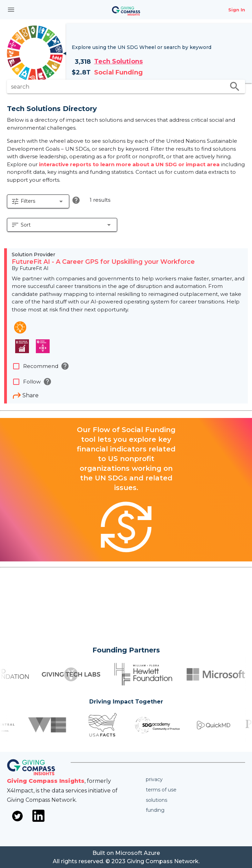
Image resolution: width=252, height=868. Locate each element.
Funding (155, 810)
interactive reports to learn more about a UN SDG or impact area (130, 164)
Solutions (157, 800)
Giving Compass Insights (46, 781)
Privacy (154, 779)
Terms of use (161, 790)
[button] (38, 201)
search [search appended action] (235, 87)
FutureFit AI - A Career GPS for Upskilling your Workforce (103, 262)
